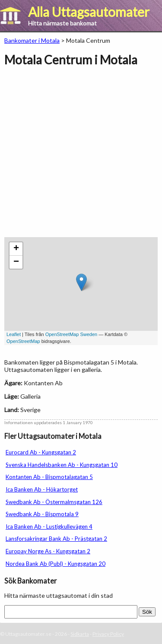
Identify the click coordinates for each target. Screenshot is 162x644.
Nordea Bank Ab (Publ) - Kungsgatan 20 (56, 564)
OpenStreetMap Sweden (71, 334)
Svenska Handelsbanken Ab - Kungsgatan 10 (62, 465)
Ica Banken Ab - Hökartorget (42, 489)
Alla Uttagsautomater (89, 12)
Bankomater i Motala (32, 40)
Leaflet (14, 334)
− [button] (16, 262)
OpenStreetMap (23, 341)
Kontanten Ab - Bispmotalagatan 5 (49, 477)
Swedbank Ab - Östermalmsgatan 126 (54, 502)
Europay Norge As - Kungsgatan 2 (48, 551)
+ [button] (16, 249)
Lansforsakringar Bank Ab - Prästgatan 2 (56, 539)
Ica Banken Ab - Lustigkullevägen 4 (49, 527)
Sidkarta (80, 634)
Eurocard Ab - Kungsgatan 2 (41, 452)
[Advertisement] (81, 156)
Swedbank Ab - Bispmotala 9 (42, 514)
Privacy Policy (108, 634)
